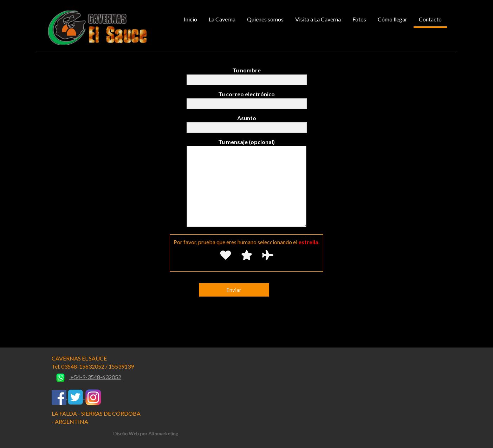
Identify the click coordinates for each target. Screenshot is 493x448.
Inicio (190, 19)
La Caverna (222, 19)
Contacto (430, 19)
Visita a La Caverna (318, 19)
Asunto (247, 123)
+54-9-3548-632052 (86, 377)
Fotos (359, 19)
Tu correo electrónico (247, 99)
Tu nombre (247, 75)
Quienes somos (265, 19)
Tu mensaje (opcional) (246, 183)
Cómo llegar (393, 19)
